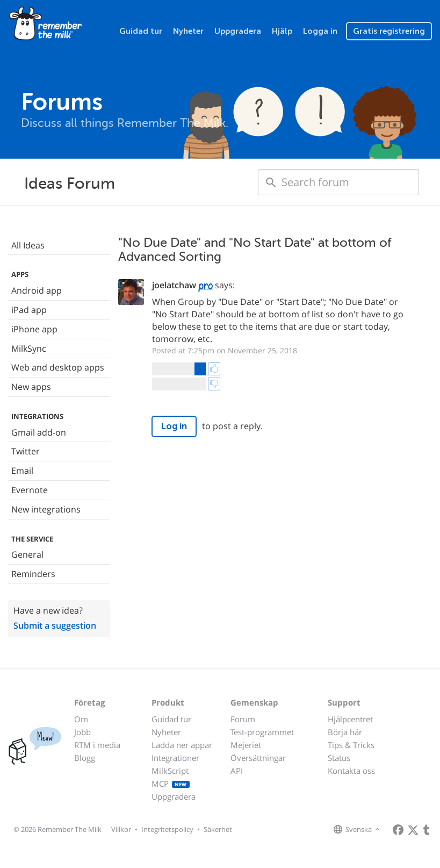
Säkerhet (218, 829)
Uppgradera (238, 31)
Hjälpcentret (350, 719)
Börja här (345, 732)
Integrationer (175, 758)
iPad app (29, 310)
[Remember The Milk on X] (413, 830)
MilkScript (170, 771)
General (27, 554)
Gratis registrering (389, 31)
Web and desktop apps (58, 367)
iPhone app (34, 329)
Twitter (26, 451)
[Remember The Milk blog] (427, 830)
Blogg (85, 758)
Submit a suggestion (55, 625)
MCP (171, 784)
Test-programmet (262, 732)
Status (339, 758)
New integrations (46, 509)
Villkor (121, 829)
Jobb (82, 732)
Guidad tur (141, 31)
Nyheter (188, 31)
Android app (37, 290)
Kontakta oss (351, 771)
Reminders (33, 574)
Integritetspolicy (167, 829)
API (237, 771)
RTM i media (97, 745)
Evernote (30, 490)
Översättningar (258, 758)
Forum (243, 719)
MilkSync (29, 348)
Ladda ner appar (182, 745)
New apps (31, 387)
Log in (174, 426)
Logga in (320, 31)
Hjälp (282, 31)
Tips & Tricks (351, 745)
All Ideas (28, 245)
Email (22, 471)
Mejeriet (246, 745)
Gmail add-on (39, 432)
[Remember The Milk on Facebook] (398, 830)
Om (81, 719)
